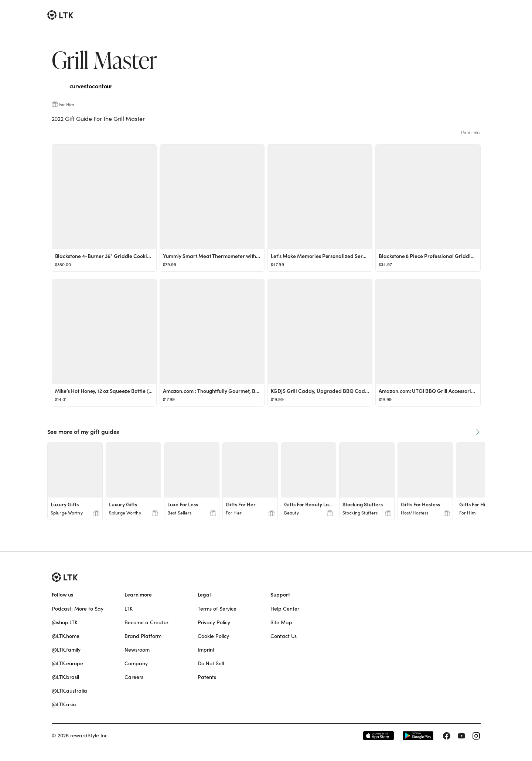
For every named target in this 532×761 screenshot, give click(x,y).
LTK (129, 609)
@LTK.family (66, 650)
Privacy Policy (214, 622)
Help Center (285, 609)
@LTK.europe (67, 663)
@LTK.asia (64, 704)
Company (136, 663)
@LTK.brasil (65, 677)
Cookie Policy (213, 636)
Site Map (281, 622)
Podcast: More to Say (78, 609)
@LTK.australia (69, 691)
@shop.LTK (65, 622)
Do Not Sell (211, 663)
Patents (207, 677)
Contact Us (284, 636)
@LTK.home (66, 636)
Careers (134, 677)
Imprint (206, 650)
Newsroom (137, 650)
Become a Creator (146, 622)
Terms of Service (217, 609)
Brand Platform (143, 636)
